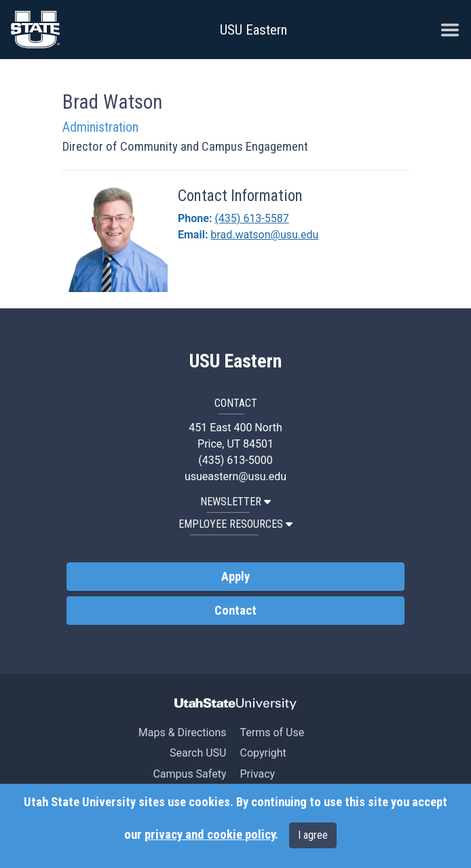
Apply (235, 577)
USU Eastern (253, 30)
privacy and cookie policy (210, 835)
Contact (235, 611)
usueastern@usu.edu (235, 476)
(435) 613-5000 (235, 460)
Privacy (257, 774)
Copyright (263, 753)
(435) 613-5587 (251, 218)
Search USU (198, 753)
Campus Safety (189, 774)
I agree (313, 835)
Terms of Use (272, 733)
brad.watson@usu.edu (264, 235)
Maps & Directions (183, 733)
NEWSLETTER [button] (235, 502)
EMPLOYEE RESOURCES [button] (235, 524)
